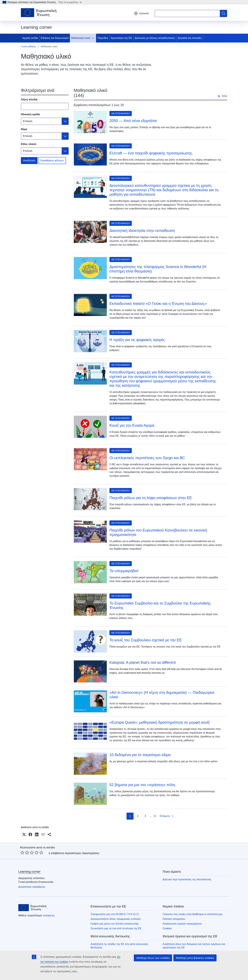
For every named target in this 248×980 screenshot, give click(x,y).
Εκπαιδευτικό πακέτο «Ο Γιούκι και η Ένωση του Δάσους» (158, 304)
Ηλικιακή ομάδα (30, 114)
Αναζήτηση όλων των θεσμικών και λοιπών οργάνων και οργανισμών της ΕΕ (194, 946)
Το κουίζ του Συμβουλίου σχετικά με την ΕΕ (146, 640)
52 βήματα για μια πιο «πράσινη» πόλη (142, 785)
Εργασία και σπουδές (190, 38)
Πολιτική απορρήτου (174, 919)
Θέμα (24, 129)
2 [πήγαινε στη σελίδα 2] (138, 816)
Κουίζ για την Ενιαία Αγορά (132, 425)
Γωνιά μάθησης (28, 46)
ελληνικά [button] (141, 13)
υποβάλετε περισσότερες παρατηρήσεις (75, 853)
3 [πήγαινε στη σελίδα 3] (145, 816)
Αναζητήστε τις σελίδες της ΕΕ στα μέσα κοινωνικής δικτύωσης (119, 946)
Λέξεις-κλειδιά (29, 99)
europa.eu (49, 915)
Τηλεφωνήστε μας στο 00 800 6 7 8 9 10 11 (115, 914)
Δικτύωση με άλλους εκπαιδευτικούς (155, 38)
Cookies (167, 928)
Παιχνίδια (103, 38)
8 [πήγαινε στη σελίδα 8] (155, 816)
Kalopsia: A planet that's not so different (143, 662)
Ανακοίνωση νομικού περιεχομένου (182, 924)
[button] (24, 834)
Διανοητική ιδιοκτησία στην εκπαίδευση (142, 230)
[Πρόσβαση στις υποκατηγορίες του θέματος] (93, 38)
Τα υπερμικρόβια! (124, 571)
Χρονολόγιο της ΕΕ (121, 38)
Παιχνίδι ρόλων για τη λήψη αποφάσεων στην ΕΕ (151, 498)
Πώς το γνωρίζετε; (70, 2)
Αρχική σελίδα (30, 38)
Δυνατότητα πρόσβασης (32, 887)
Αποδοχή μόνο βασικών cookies (195, 958)
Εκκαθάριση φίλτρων (52, 160)
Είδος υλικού (29, 144)
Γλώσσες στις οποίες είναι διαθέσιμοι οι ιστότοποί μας (192, 914)
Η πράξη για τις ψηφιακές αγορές (137, 340)
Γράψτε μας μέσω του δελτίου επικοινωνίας (115, 924)
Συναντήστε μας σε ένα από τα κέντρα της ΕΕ (116, 928)
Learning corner (29, 872)
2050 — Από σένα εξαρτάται (133, 121)
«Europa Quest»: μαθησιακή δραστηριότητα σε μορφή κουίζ (160, 722)
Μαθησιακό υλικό (81, 38)
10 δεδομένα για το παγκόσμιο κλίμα (140, 755)
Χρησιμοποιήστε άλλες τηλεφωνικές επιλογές (116, 919)
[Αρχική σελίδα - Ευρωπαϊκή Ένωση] (39, 13)
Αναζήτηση (29, 160)
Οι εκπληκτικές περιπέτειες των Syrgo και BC (147, 458)
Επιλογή (28, 121)
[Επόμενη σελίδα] (167, 816)
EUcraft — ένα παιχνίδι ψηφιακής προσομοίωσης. (151, 153)
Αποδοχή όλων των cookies (153, 958)
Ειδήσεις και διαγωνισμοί (55, 38)
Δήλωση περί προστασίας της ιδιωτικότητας (187, 879)
